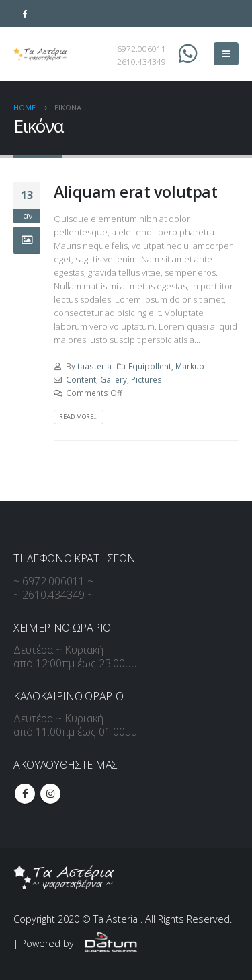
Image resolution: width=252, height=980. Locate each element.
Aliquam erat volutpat (135, 192)
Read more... (78, 417)
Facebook (25, 794)
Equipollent (150, 366)
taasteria (94, 366)
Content (81, 379)
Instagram (50, 794)
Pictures (146, 379)
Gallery (114, 379)
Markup (190, 366)
